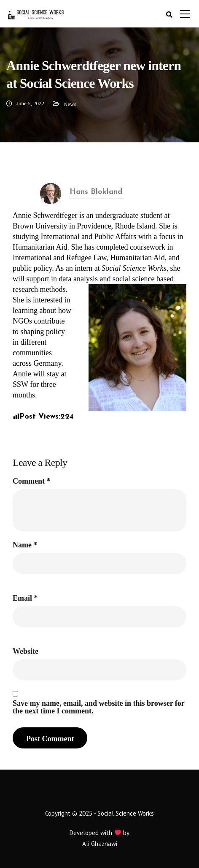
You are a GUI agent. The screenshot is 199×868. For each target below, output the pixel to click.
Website (26, 651)
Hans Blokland (96, 192)
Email (25, 598)
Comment (31, 481)
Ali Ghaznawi (100, 844)
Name (25, 545)
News (70, 104)
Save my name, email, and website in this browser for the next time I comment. (99, 707)
